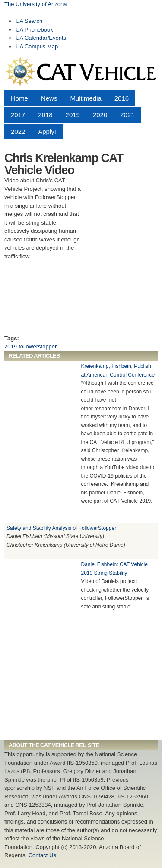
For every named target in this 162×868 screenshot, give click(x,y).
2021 (127, 115)
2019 (73, 115)
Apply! (47, 131)
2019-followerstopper (30, 347)
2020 (100, 115)
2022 (18, 131)
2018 (45, 115)
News (49, 98)
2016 (122, 98)
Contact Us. (43, 855)
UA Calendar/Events (41, 38)
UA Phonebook (34, 30)
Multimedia (86, 98)
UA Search (29, 21)
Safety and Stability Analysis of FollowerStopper (61, 528)
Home (19, 98)
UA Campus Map (37, 46)
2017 (18, 115)
